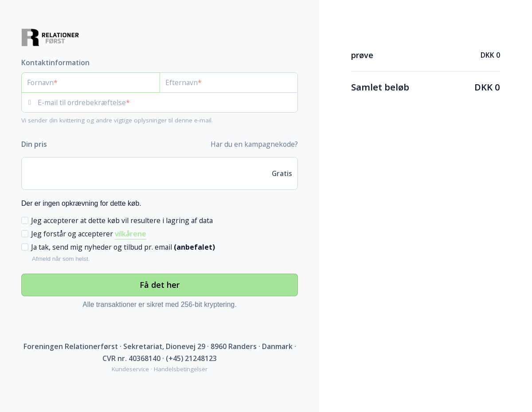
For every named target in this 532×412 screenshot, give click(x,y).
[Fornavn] (91, 82)
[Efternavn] (229, 82)
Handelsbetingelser (181, 369)
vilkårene (131, 234)
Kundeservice (130, 369)
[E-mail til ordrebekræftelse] (168, 102)
